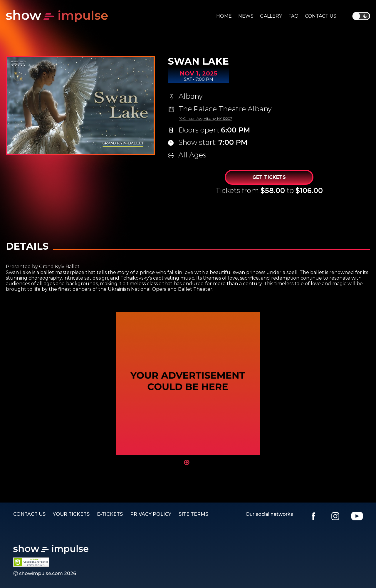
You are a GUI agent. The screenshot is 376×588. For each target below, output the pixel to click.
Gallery (271, 16)
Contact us (321, 16)
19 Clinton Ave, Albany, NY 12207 (206, 119)
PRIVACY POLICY (151, 514)
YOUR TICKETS (71, 514)
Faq (293, 16)
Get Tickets (269, 177)
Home (224, 16)
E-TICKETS (110, 514)
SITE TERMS (193, 514)
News (246, 16)
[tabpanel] (188, 383)
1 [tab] (187, 462)
